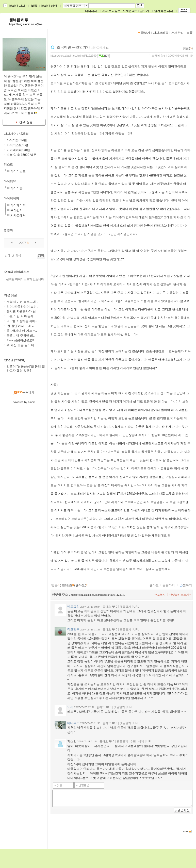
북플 (34, 6)
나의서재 (92, 11)
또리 (70, 707)
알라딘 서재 (18, 6)
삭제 (141, 741)
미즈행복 (154, 56)
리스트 (8, 164)
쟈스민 (72, 741)
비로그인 (73, 607)
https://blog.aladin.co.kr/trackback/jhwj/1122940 (98, 595)
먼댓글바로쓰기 (181, 595)
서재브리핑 (111, 11)
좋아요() (82, 585)
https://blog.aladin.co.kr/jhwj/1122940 (73, 56)
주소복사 (160, 595)
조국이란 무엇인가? (73, 47)
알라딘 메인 (50, 6)
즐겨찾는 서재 (165, 11)
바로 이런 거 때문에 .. (21, 316)
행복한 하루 (19, 20)
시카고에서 (18, 215)
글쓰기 (145, 11)
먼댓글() (68, 585)
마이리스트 (18, 171)
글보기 (145, 33)
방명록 (8, 230)
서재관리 (130, 11)
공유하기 (169, 585)
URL (136, 607)
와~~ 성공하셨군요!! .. (22, 340)
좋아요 (154, 585)
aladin (32, 402)
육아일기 (17, 210)
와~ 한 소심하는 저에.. (22, 321)
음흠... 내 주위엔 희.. (21, 336)
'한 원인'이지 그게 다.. (21, 326)
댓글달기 (125, 607)
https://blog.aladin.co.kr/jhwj (26, 24)
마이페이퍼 (11, 198)
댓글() (188, 48)
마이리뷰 (10, 181)
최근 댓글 (11, 295)
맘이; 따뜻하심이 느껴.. (22, 307)
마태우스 (73, 723)
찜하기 (186, 585)
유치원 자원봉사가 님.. (22, 311)
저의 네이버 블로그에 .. (22, 302)
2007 (23, 243)
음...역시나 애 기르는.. (22, 331)
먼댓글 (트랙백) (15, 360)
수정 (133, 741)
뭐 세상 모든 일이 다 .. (22, 345)
